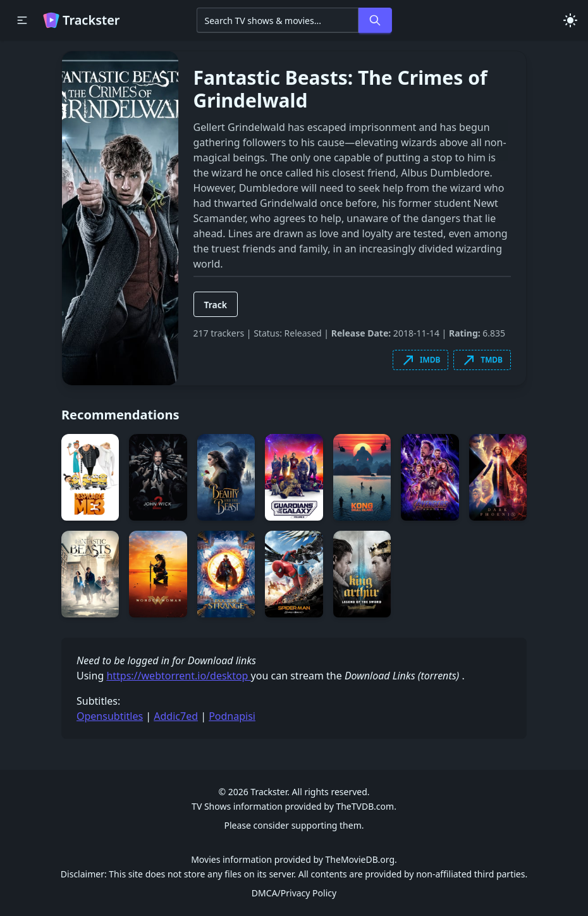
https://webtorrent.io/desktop (178, 676)
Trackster (81, 20)
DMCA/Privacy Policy (294, 893)
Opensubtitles (110, 716)
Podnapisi (232, 716)
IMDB (420, 360)
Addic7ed (176, 716)
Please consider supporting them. (294, 825)
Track (216, 305)
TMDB (482, 360)
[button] (22, 20)
